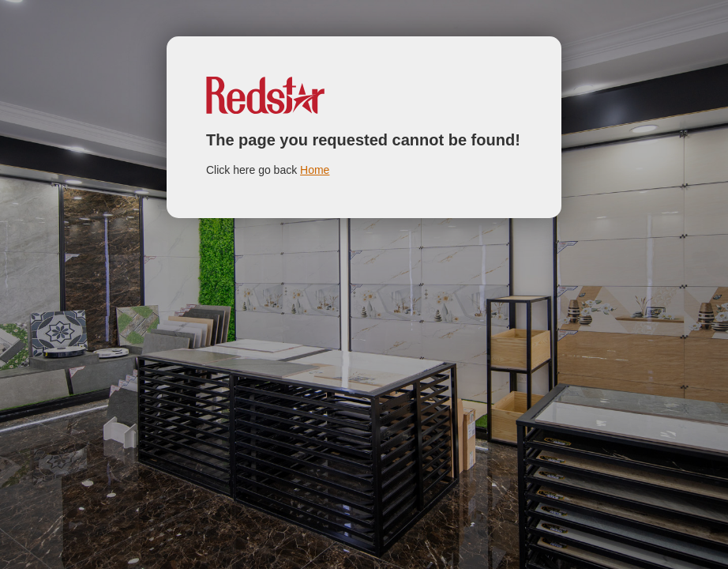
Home (315, 170)
